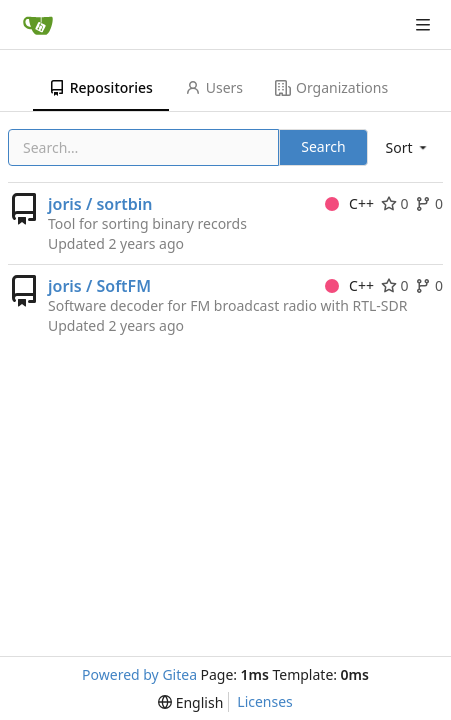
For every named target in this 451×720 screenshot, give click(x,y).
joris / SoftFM (99, 286)
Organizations (331, 87)
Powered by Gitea (139, 674)
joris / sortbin (100, 204)
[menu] (408, 147)
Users (214, 87)
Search (323, 146)
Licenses (265, 701)
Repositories (101, 87)
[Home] (38, 25)
